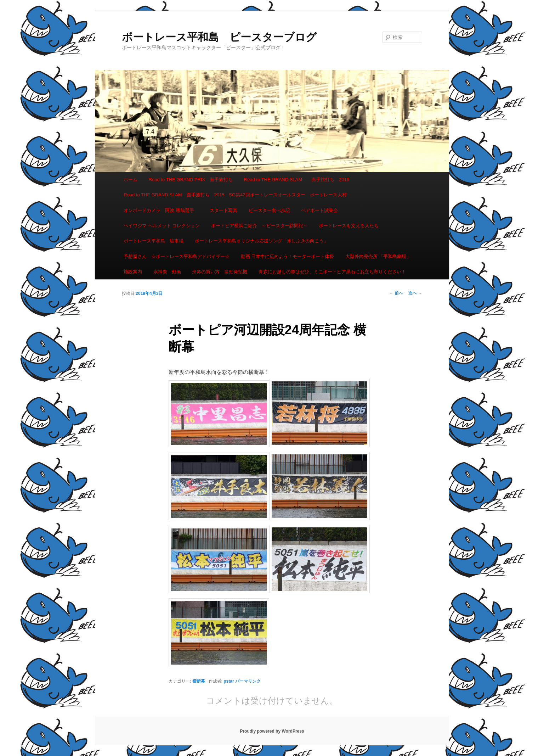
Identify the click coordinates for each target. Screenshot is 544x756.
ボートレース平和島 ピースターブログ (219, 37)
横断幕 (199, 681)
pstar (229, 681)
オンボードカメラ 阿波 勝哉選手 (161, 210)
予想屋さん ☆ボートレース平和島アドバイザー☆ (177, 256)
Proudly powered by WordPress (272, 731)
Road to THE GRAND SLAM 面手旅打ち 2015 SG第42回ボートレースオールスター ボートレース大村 (235, 195)
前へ (396, 293)
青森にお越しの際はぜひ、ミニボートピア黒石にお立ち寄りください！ (332, 272)
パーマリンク (248, 681)
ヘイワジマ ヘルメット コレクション (162, 226)
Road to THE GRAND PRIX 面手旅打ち (191, 180)
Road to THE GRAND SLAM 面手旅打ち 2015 (297, 180)
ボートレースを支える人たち (349, 226)
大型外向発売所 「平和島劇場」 (378, 256)
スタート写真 (223, 210)
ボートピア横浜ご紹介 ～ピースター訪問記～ (259, 226)
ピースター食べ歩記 (269, 210)
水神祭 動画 (167, 272)
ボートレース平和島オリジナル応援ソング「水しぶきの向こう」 (262, 241)
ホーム (131, 180)
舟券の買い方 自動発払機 (220, 272)
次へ (415, 293)
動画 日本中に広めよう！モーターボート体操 (288, 256)
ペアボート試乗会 (319, 210)
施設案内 (133, 272)
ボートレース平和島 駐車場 (154, 241)
